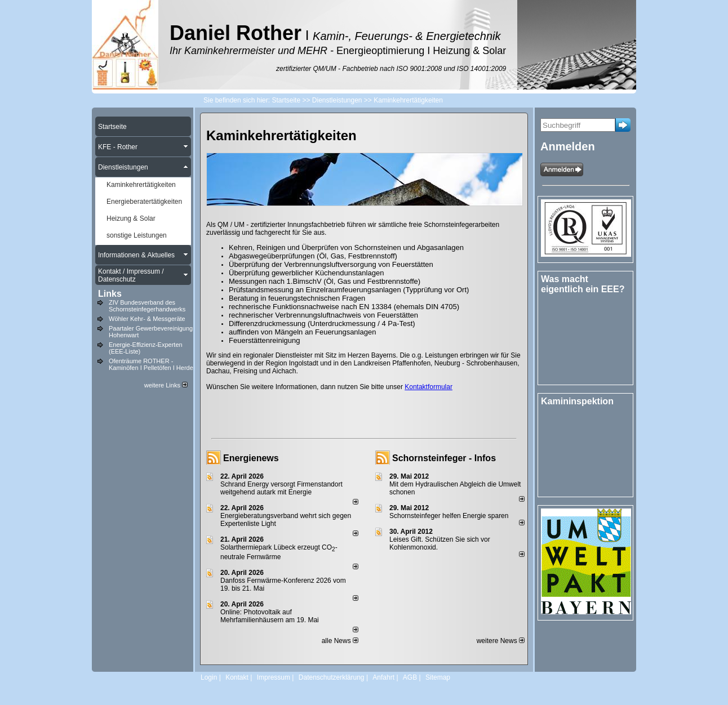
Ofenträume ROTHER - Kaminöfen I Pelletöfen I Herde (151, 364)
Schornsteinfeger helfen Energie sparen (449, 516)
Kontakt (237, 677)
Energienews (251, 458)
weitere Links (166, 385)
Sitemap (438, 677)
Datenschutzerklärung (332, 677)
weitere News (501, 641)
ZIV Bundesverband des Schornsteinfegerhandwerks (147, 306)
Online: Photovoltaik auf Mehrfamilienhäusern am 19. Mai (270, 616)
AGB (410, 677)
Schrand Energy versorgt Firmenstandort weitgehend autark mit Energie (281, 488)
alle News (340, 641)
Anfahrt (383, 677)
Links (110, 294)
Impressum (274, 677)
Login (209, 677)
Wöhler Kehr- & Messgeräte (147, 319)
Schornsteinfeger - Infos (444, 458)
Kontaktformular (429, 387)
